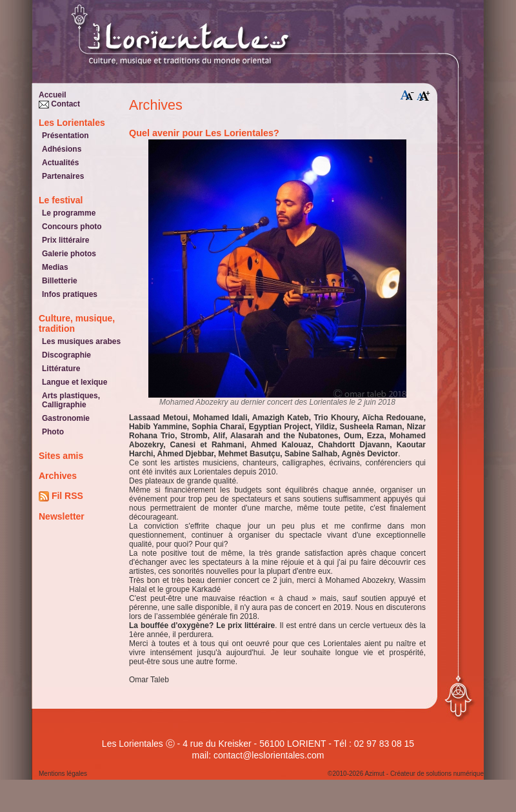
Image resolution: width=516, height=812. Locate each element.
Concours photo (72, 227)
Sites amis (61, 456)
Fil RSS (61, 496)
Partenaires (63, 176)
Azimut (374, 774)
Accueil (53, 95)
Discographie (66, 355)
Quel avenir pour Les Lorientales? (204, 133)
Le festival (61, 200)
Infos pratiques (70, 294)
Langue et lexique (74, 382)
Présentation (65, 136)
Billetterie (60, 281)
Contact (59, 104)
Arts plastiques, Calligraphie (71, 400)
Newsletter (62, 516)
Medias (55, 267)
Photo (53, 432)
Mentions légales (63, 774)
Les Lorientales (72, 123)
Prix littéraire (65, 240)
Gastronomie (66, 418)
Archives (58, 476)
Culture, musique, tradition (77, 323)
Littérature (61, 369)
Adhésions (62, 149)
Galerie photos (69, 254)
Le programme (69, 213)
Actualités (60, 163)
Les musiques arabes (81, 341)
